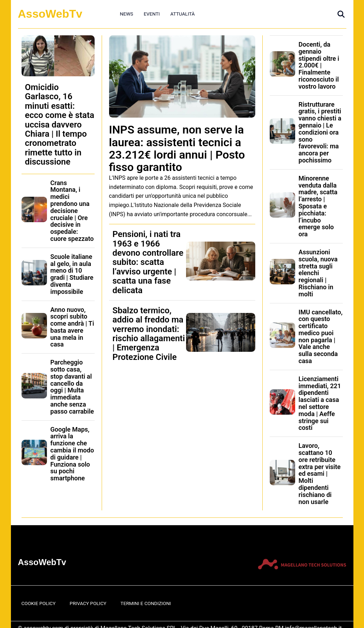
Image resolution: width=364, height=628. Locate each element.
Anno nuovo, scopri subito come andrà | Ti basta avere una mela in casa (72, 327)
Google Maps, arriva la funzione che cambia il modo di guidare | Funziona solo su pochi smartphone (72, 454)
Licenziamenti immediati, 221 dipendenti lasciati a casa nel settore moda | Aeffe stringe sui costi (320, 403)
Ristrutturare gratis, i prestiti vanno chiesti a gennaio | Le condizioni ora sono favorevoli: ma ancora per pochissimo (320, 132)
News (127, 14)
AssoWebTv (50, 14)
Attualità (182, 14)
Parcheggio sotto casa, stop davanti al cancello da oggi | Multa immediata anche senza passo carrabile (72, 387)
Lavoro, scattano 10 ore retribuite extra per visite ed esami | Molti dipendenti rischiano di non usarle (320, 473)
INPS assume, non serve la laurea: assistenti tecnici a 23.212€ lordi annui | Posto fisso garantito (177, 148)
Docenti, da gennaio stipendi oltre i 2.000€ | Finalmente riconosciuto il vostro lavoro (319, 65)
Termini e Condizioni (146, 603)
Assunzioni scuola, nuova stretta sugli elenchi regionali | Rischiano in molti (318, 273)
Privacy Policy (88, 603)
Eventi (152, 14)
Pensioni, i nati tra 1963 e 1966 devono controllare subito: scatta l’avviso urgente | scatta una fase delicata (148, 262)
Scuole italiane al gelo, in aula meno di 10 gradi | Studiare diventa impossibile (72, 274)
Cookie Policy (39, 603)
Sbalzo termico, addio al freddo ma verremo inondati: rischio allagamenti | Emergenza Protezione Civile (149, 334)
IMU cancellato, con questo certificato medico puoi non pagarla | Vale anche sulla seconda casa (321, 337)
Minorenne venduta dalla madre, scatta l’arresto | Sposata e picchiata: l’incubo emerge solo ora (318, 206)
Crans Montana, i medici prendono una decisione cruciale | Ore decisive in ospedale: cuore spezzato (72, 211)
